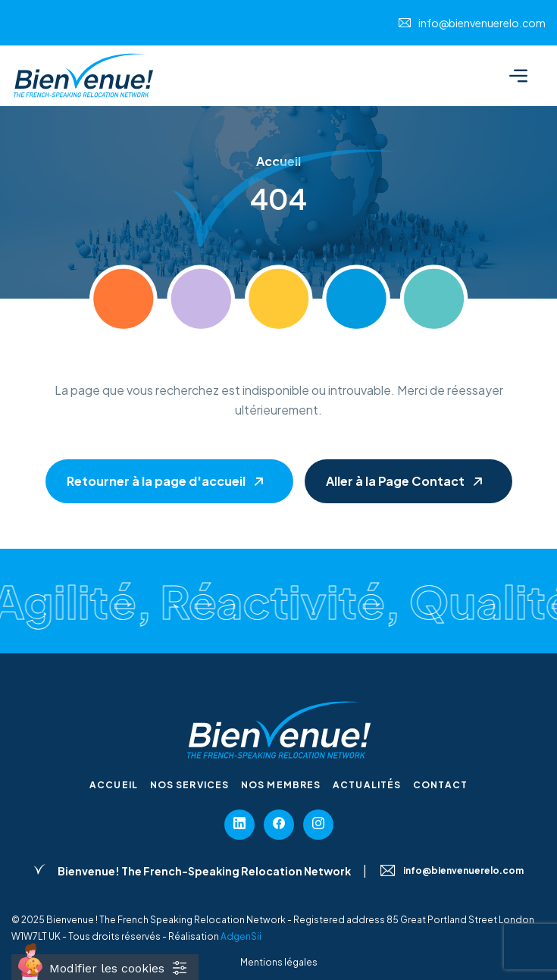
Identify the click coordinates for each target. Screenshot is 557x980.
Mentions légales (279, 962)
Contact (440, 785)
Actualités (367, 785)
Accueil (114, 785)
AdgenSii (241, 936)
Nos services (189, 785)
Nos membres (281, 785)
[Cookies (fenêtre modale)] (105, 967)
